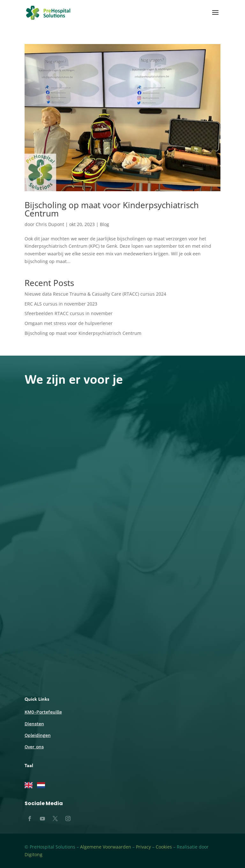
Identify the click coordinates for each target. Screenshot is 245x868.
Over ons (34, 747)
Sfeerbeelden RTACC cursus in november (69, 313)
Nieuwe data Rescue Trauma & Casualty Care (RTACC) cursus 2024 (95, 294)
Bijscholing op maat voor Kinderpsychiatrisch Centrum (112, 209)
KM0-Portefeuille (43, 712)
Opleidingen (38, 735)
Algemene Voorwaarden (106, 847)
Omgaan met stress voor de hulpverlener (69, 323)
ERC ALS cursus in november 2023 (61, 304)
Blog (104, 224)
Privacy (143, 847)
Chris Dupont (50, 224)
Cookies (164, 847)
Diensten (34, 724)
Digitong (33, 854)
